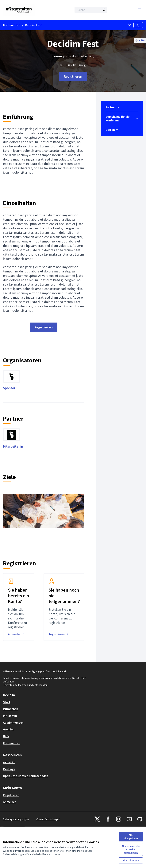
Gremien (9, 729)
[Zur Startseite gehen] (28, 10)
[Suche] (91, 10)
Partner (112, 107)
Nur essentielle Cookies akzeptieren (131, 849)
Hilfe (6, 736)
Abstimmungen (13, 722)
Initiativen (10, 716)
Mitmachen (11, 709)
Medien (112, 130)
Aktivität (9, 762)
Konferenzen (12, 25)
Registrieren (73, 76)
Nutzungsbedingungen (16, 819)
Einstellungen (131, 860)
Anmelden (10, 802)
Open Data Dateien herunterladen (26, 776)
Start (7, 702)
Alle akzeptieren (131, 837)
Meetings (9, 769)
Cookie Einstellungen (48, 819)
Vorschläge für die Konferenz (122, 118)
